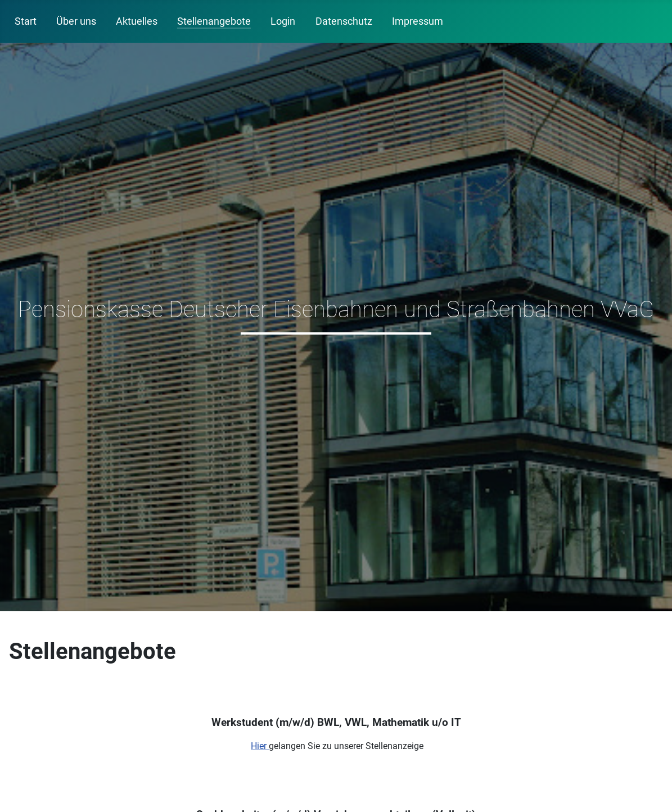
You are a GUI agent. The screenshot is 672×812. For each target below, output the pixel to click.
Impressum (418, 21)
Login (283, 21)
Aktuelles (137, 21)
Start (26, 21)
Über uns (76, 21)
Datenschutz (344, 21)
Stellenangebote (214, 21)
